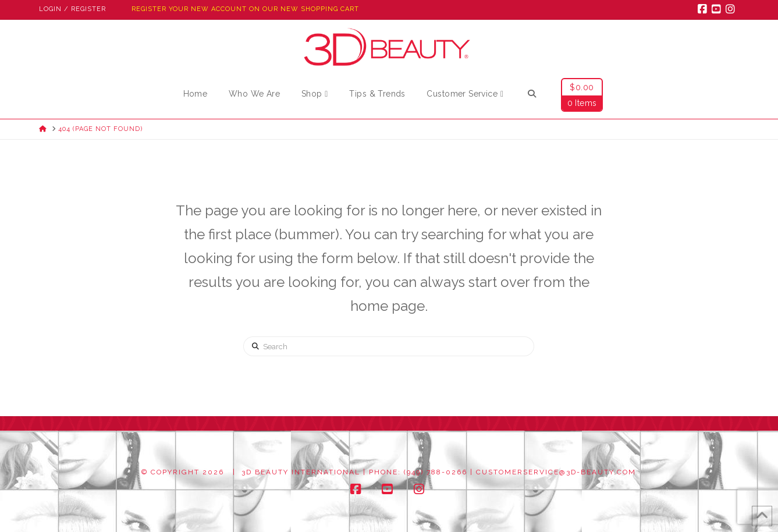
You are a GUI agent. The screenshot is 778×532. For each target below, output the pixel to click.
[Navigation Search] (532, 95)
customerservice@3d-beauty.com (556, 472)
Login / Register (72, 9)
